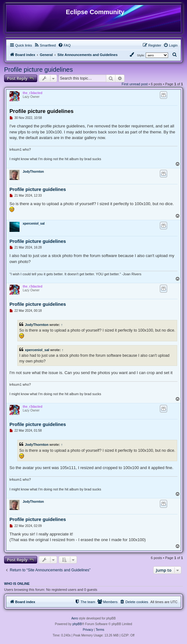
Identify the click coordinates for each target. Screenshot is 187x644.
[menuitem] (45, 45)
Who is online (17, 584)
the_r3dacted (32, 93)
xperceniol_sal (34, 224)
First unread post (135, 84)
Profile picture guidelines (38, 70)
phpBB (77, 624)
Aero (75, 618)
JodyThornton (33, 172)
